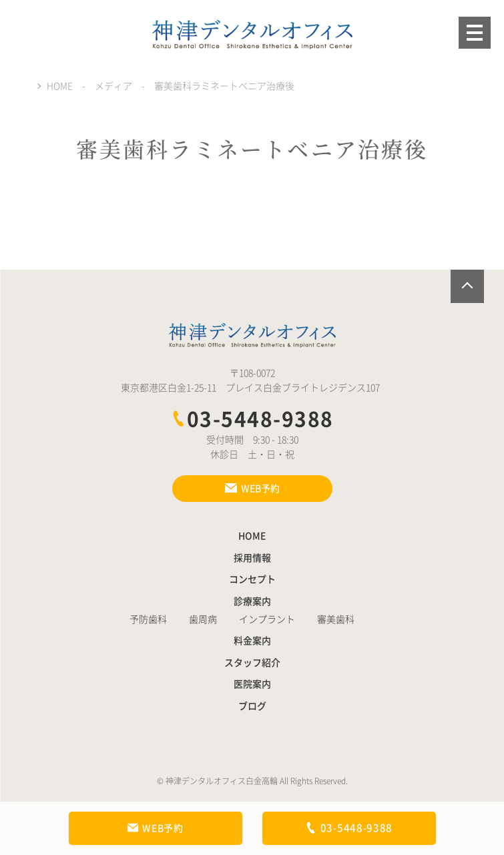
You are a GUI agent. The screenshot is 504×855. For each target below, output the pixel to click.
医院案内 (252, 684)
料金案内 (252, 641)
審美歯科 (336, 619)
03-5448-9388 (252, 419)
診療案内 (252, 601)
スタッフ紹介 (252, 663)
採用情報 (252, 558)
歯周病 (203, 619)
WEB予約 (155, 828)
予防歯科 (148, 619)
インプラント (267, 619)
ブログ (252, 706)
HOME (252, 536)
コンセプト (252, 579)
